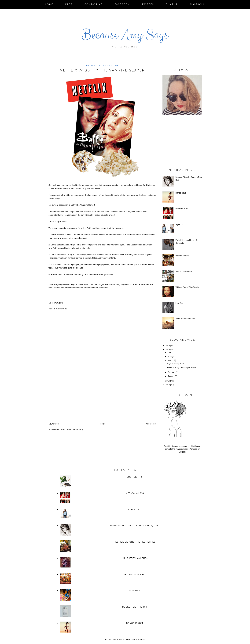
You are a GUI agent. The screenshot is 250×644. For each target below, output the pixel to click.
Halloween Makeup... (135, 558)
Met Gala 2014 (182, 209)
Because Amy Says (125, 35)
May (170, 353)
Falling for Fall (135, 574)
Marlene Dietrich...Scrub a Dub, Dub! (135, 526)
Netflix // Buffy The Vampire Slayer (182, 368)
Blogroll (197, 5)
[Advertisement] (72, 400)
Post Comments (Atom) (72, 430)
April (170, 357)
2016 (168, 346)
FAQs (69, 5)
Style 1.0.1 (180, 224)
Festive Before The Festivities (135, 542)
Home (49, 5)
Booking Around (182, 256)
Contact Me (94, 5)
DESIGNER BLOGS (136, 640)
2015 (168, 349)
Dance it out (181, 193)
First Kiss (179, 303)
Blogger (182, 452)
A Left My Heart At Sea (185, 319)
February (172, 372)
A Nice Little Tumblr (184, 272)
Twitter (148, 5)
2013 (168, 385)
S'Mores (135, 591)
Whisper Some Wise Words (187, 287)
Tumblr (172, 5)
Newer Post (54, 424)
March (170, 360)
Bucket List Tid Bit (135, 607)
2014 (168, 381)
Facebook (122, 5)
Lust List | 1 (135, 477)
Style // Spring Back (176, 364)
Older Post (151, 424)
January (171, 376)
